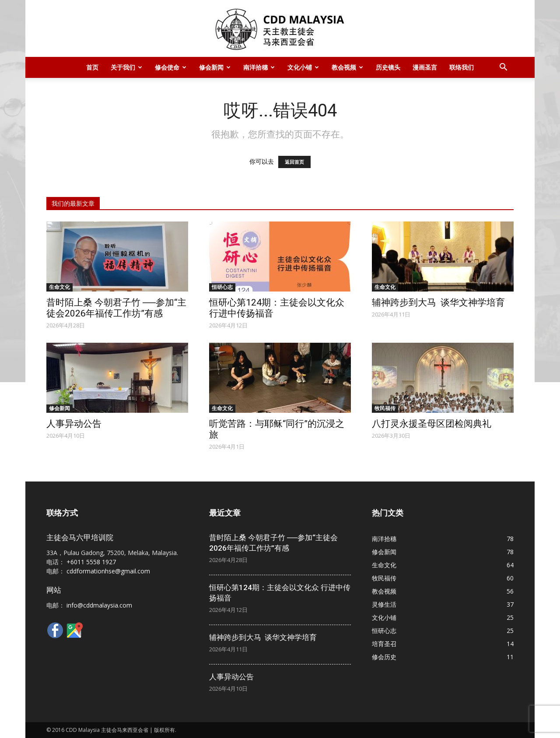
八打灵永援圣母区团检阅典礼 (432, 424)
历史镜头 (388, 67)
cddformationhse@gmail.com (108, 571)
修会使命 (171, 67)
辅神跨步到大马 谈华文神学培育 (438, 302)
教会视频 (347, 67)
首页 (92, 67)
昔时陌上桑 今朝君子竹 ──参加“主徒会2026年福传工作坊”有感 (116, 308)
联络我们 (462, 67)
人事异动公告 (74, 424)
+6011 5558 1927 (91, 562)
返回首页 (294, 162)
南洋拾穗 (259, 67)
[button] (503, 68)
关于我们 (126, 67)
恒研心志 (222, 287)
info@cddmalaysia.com (99, 605)
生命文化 (59, 287)
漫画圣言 (425, 67)
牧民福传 (385, 408)
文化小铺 (303, 67)
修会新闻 (215, 67)
